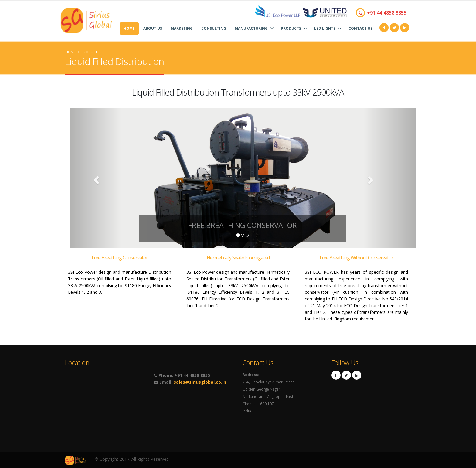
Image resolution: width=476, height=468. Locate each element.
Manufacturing (254, 28)
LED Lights (328, 28)
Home (129, 28)
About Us (153, 28)
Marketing (182, 28)
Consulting (214, 28)
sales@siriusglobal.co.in (200, 382)
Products (294, 28)
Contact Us (360, 28)
